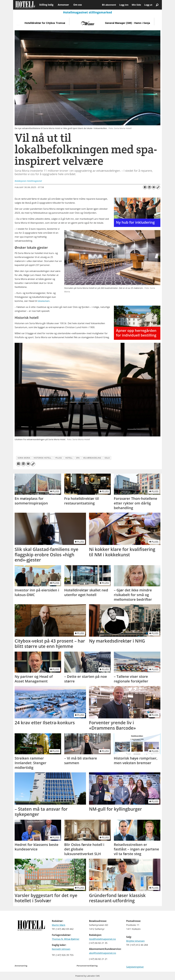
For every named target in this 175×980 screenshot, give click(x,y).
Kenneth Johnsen (61, 949)
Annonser (63, 5)
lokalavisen (44, 301)
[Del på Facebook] (145, 187)
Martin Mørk (59, 925)
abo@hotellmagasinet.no (103, 953)
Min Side (136, 5)
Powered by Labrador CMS (87, 976)
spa (78, 458)
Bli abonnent (109, 5)
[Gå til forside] (25, 5)
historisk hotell (42, 458)
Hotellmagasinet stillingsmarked (87, 12)
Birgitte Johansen (135, 941)
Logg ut (148, 5)
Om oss (78, 5)
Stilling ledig (46, 5)
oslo (107, 458)
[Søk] (157, 5)
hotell (69, 458)
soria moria (24, 458)
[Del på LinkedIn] (149, 187)
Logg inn (124, 5)
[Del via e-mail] (154, 187)
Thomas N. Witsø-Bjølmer (66, 939)
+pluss (58, 458)
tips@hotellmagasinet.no (102, 939)
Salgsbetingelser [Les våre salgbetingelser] (135, 967)
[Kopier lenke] (158, 187)
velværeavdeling (92, 458)
